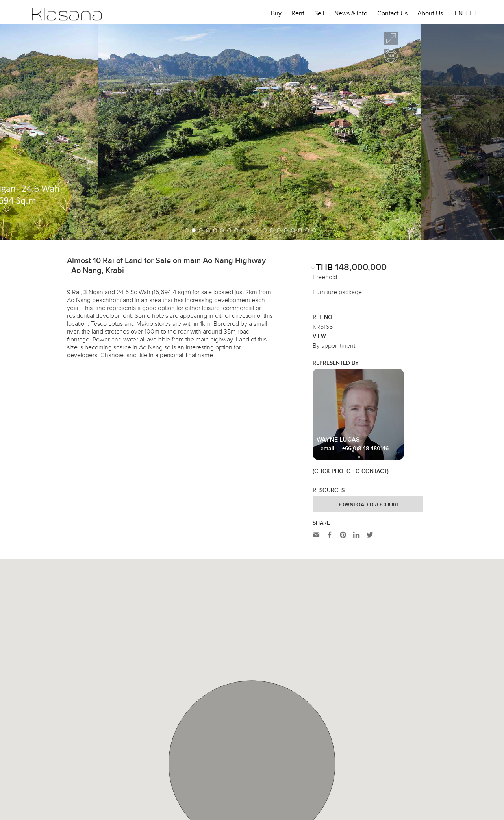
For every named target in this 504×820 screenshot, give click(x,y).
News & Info (351, 15)
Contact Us (392, 15)
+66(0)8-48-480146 (365, 449)
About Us (430, 15)
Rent (298, 15)
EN (459, 15)
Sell (319, 15)
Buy (276, 15)
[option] (252, 132)
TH (472, 15)
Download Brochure (368, 505)
